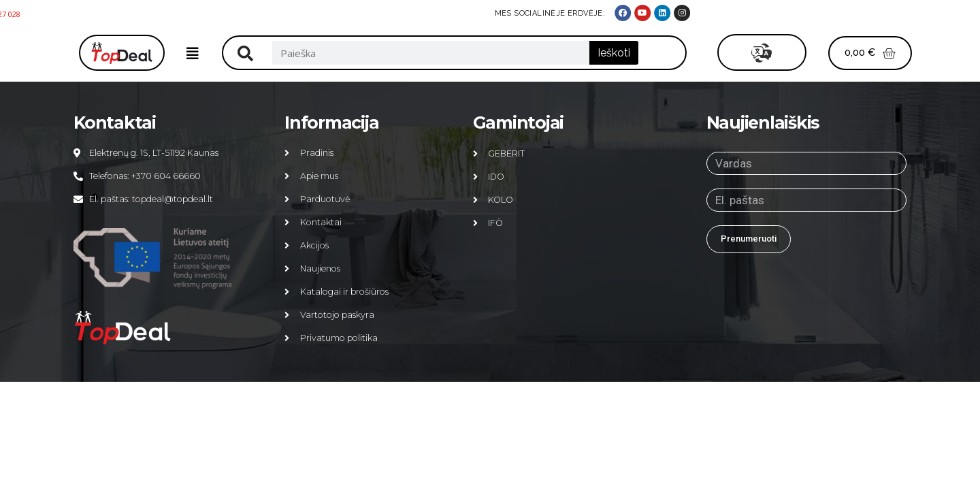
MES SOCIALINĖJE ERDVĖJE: (771, 13)
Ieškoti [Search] (614, 53)
